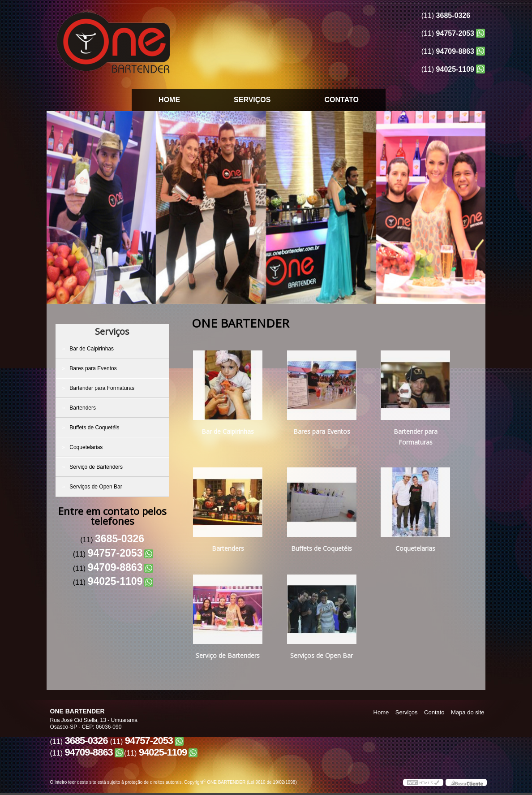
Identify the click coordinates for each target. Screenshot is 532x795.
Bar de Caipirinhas (92, 349)
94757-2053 (455, 33)
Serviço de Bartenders (97, 467)
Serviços (252, 100)
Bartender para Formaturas (103, 388)
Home (169, 100)
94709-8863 (455, 51)
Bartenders (83, 408)
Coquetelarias (87, 447)
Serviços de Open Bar (97, 487)
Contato (341, 100)
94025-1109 (455, 69)
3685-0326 (453, 15)
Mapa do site (468, 712)
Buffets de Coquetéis (95, 428)
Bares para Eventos (94, 368)
